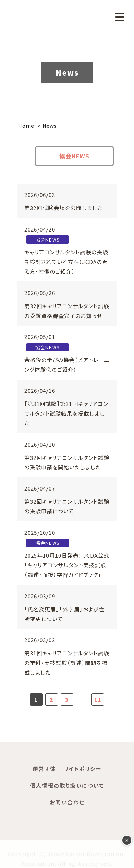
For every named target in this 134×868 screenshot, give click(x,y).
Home (26, 126)
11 (98, 700)
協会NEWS (74, 156)
